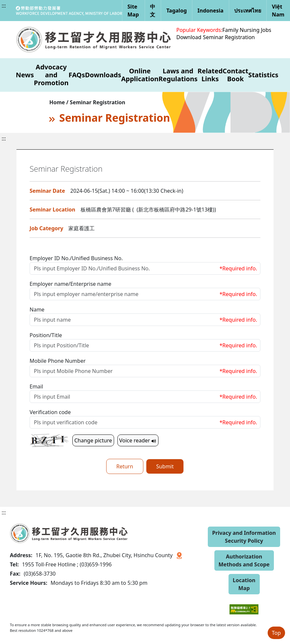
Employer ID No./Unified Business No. (76, 258)
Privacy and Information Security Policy (244, 537)
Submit (165, 466)
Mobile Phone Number (58, 361)
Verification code (50, 412)
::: (4, 6)
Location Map (244, 584)
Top (276, 633)
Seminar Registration (229, 37)
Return (125, 466)
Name (37, 310)
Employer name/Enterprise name (70, 284)
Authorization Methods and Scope (244, 560)
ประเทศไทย (248, 11)
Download (189, 37)
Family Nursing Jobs (247, 30)
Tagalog (177, 11)
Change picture (93, 440)
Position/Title (46, 335)
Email (36, 386)
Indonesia (211, 11)
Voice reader (138, 440)
